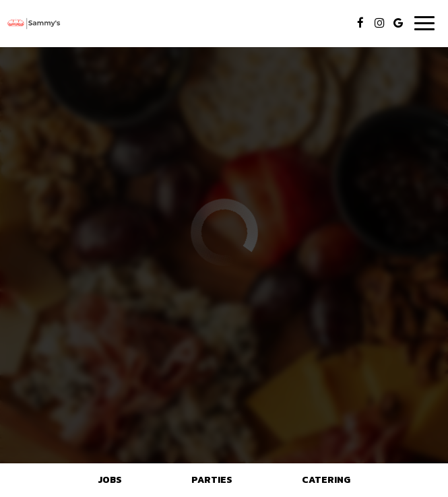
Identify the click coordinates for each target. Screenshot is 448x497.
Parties (212, 480)
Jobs (110, 480)
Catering (326, 480)
